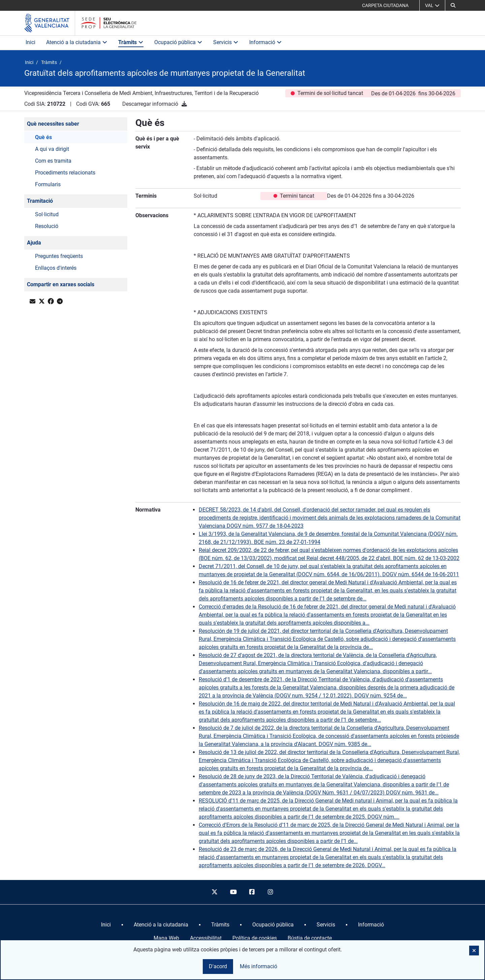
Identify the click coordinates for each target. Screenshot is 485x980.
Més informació (258, 966)
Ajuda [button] (34, 243)
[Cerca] (453, 5)
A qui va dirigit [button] (52, 149)
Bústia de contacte (310, 938)
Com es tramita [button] (53, 161)
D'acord (218, 966)
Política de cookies (255, 938)
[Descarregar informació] (184, 104)
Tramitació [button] (40, 201)
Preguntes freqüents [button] (59, 256)
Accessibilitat (206, 938)
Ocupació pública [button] (178, 42)
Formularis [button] (48, 184)
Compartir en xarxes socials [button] (61, 284)
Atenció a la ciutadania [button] (77, 42)
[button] (474, 951)
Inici (30, 42)
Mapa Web (166, 938)
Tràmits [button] (131, 42)
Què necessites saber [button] (53, 124)
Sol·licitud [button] (47, 214)
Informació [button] (266, 42)
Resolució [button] (47, 226)
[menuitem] (106, 925)
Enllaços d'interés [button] (56, 268)
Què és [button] (43, 137)
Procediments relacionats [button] (65, 173)
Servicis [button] (226, 42)
